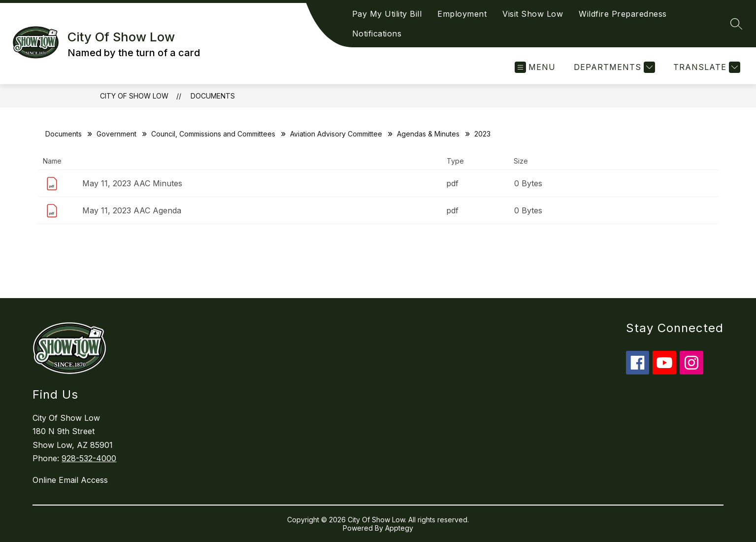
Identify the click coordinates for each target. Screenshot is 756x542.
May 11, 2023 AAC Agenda (132, 210)
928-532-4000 (89, 458)
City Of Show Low (134, 96)
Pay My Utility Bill (387, 14)
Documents (213, 96)
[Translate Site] (706, 67)
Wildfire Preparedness (623, 14)
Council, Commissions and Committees (213, 134)
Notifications (377, 34)
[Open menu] (535, 67)
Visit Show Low (533, 14)
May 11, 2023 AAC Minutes (132, 183)
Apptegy (399, 528)
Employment (462, 14)
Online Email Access (70, 480)
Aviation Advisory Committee (336, 134)
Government (116, 134)
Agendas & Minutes (428, 134)
